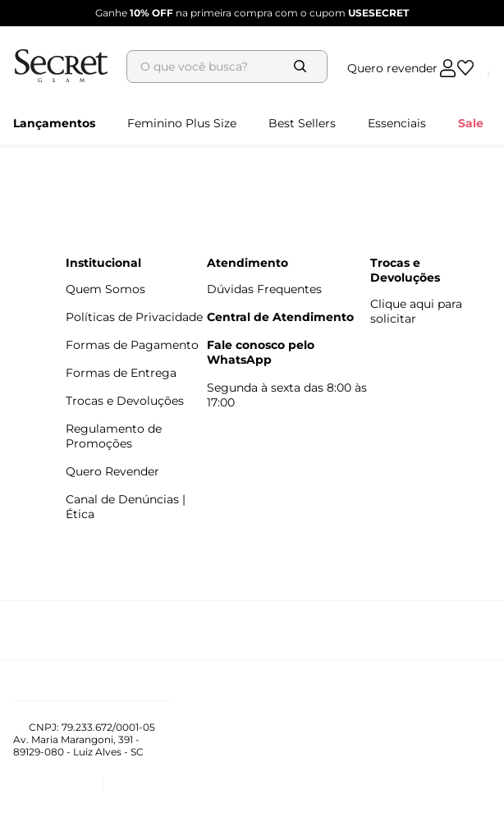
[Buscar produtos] (317, 40)
